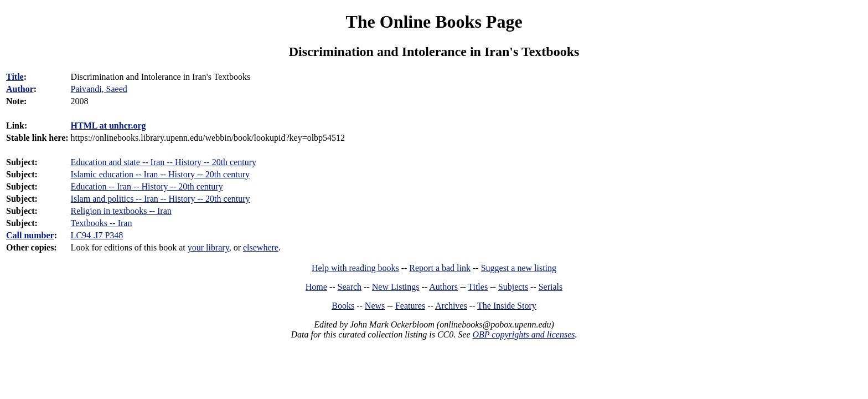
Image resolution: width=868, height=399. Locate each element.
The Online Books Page (434, 22)
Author (20, 89)
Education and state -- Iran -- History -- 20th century (164, 162)
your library (208, 247)
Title (15, 77)
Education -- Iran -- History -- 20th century (147, 186)
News (375, 306)
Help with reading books (355, 268)
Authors (443, 287)
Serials (551, 287)
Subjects (513, 287)
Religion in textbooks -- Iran (121, 211)
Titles (478, 287)
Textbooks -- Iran (102, 223)
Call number (30, 235)
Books (343, 306)
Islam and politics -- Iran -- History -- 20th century (161, 199)
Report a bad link (440, 268)
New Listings (396, 287)
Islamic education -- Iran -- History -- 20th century (160, 174)
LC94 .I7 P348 (97, 235)
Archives (451, 306)
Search (350, 287)
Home (316, 287)
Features (410, 306)
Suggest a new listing (519, 268)
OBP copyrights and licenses (523, 334)
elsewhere (261, 247)
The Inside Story (507, 306)
